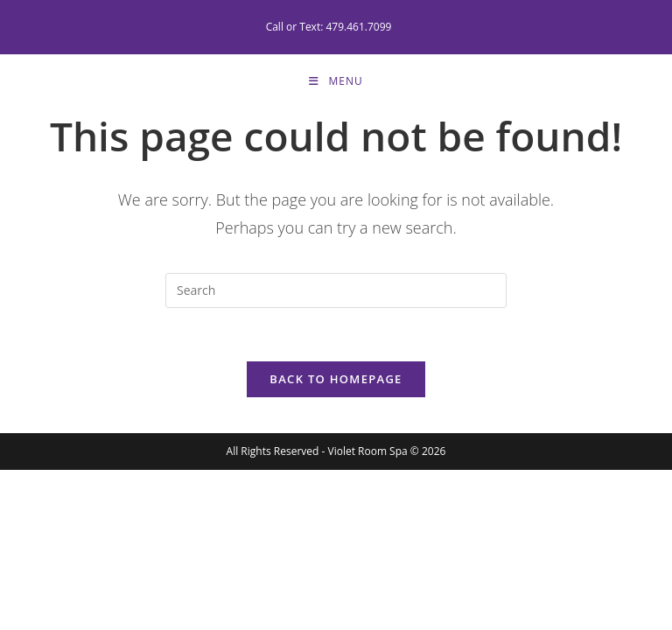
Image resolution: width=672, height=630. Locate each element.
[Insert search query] (336, 290)
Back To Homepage (336, 379)
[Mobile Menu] (336, 81)
